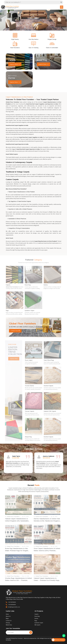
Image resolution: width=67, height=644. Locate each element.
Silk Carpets (37, 625)
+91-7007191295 (12, 602)
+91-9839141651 (12, 605)
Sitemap (8, 623)
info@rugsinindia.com (14, 607)
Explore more (15, 64)
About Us (8, 616)
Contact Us (9, 621)
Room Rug (37, 616)
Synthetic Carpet (39, 623)
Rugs (36, 621)
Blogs (7, 618)
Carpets (36, 614)
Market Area (9, 625)
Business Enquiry (58, 640)
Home (7, 614)
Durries (36, 618)
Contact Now (15, 331)
